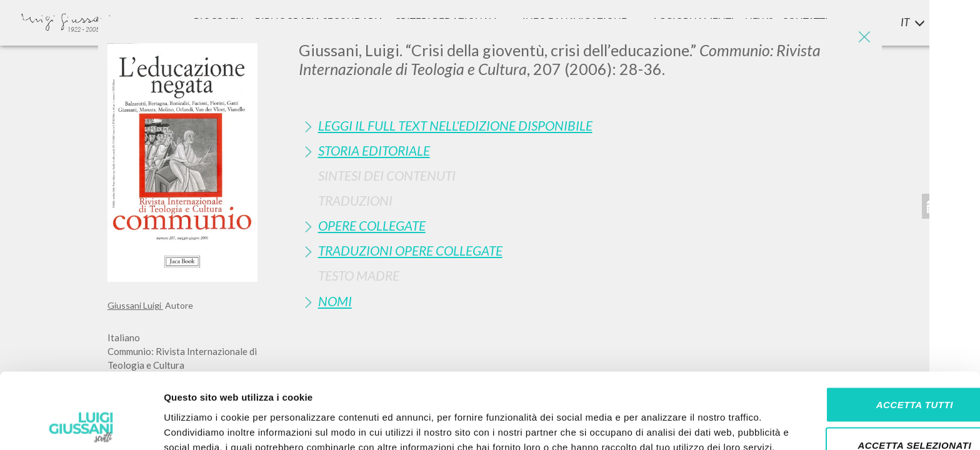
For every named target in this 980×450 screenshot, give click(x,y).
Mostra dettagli (657, 425)
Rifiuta (876, 409)
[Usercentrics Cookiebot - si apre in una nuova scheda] (81, 426)
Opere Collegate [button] (372, 225)
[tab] (586, 125)
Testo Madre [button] (359, 275)
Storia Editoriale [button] (374, 150)
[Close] (863, 37)
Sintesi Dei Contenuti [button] (387, 175)
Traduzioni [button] (355, 200)
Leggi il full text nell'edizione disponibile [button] (455, 125)
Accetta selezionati (876, 368)
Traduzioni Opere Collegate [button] (410, 250)
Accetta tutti (875, 327)
